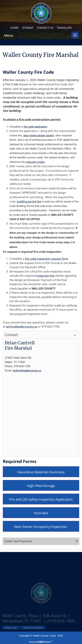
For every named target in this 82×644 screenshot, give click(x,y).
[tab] (41, 541)
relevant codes (35, 162)
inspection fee (45, 276)
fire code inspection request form (47, 259)
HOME (14, 28)
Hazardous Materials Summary (41, 472)
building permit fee (29, 201)
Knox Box (41, 513)
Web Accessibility (33, 628)
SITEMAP (28, 28)
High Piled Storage (41, 486)
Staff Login (11, 628)
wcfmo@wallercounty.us (22, 326)
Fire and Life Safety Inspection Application (41, 499)
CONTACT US (45, 28)
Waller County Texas (41, 565)
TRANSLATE (64, 28)
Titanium (44, 642)
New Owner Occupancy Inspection (41, 527)
